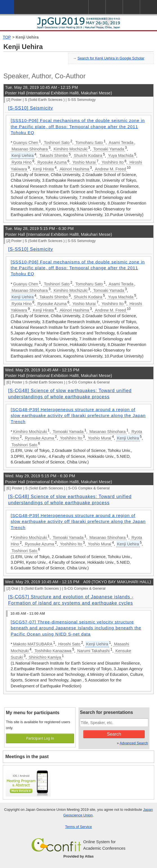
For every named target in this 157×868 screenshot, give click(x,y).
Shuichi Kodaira (88, 156)
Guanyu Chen (26, 143)
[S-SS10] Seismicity (31, 108)
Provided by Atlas (78, 856)
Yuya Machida (121, 156)
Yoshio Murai (84, 162)
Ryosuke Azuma (52, 162)
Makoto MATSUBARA (33, 644)
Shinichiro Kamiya (45, 657)
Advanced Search (134, 743)
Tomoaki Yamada (109, 149)
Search (114, 734)
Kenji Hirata (43, 169)
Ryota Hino (22, 162)
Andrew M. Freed (110, 169)
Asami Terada (121, 143)
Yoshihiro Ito (113, 162)
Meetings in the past (27, 757)
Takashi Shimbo (54, 156)
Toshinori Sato (57, 143)
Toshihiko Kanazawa (53, 651)
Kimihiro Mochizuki (71, 149)
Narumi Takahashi (94, 651)
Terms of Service (78, 827)
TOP (7, 37)
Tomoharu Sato (89, 143)
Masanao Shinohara (30, 149)
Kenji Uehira (27, 37)
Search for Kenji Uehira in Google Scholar (111, 58)
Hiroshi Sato (69, 644)
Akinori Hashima (74, 169)
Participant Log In (40, 738)
